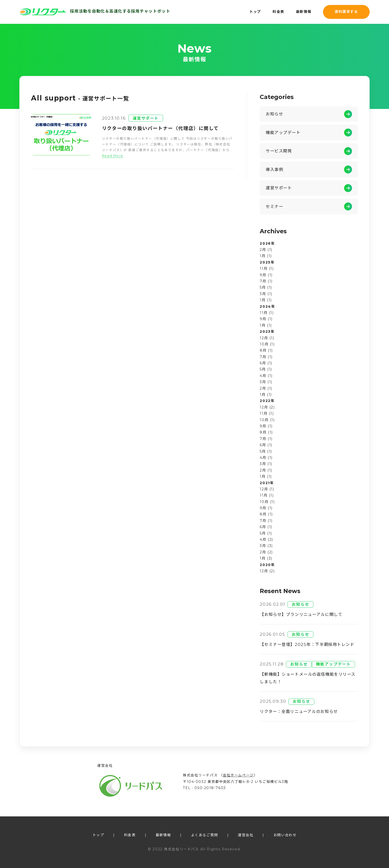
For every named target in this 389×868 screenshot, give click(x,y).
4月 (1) (266, 376)
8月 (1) (266, 350)
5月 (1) (266, 287)
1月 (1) (266, 256)
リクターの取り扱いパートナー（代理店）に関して (160, 128)
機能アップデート (283, 133)
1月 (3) (266, 558)
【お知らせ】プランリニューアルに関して (301, 614)
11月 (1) (267, 268)
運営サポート (146, 118)
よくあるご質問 (205, 835)
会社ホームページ (238, 775)
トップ (255, 12)
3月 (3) (266, 546)
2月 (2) (266, 552)
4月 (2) (266, 539)
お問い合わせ (285, 835)
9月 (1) (266, 275)
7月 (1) (266, 281)
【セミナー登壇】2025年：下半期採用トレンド (307, 644)
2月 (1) (266, 250)
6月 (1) (266, 363)
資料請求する (346, 12)
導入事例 (274, 169)
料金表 (278, 12)
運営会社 (246, 835)
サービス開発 (279, 151)
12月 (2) (267, 407)
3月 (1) (266, 294)
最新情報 (304, 12)
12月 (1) (267, 338)
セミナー (274, 206)
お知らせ (274, 114)
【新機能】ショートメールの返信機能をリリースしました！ (308, 678)
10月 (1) (267, 344)
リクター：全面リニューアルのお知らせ (299, 711)
